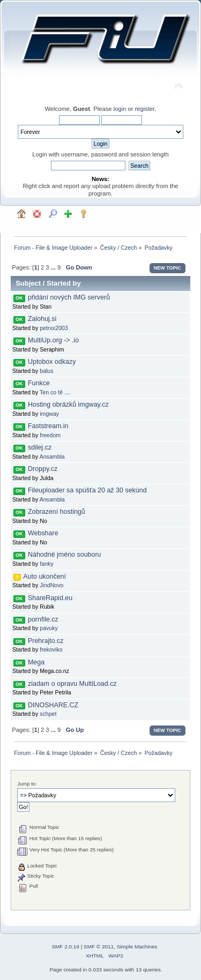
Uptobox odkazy (52, 362)
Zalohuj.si (42, 319)
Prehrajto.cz (46, 641)
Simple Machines (137, 947)
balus (46, 371)
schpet (48, 714)
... (54, 267)
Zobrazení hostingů (57, 512)
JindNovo (51, 585)
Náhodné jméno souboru (65, 555)
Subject (28, 283)
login (120, 109)
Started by (64, 283)
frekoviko (51, 649)
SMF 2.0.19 (65, 947)
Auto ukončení (44, 577)
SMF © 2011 (99, 947)
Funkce (39, 383)
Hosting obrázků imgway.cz (68, 405)
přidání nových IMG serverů (69, 297)
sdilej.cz (40, 447)
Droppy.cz (43, 469)
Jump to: (27, 784)
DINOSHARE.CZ (53, 705)
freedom (50, 435)
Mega (36, 662)
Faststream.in (48, 426)
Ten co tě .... (55, 392)
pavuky (49, 628)
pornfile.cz (43, 619)
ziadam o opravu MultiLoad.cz (72, 684)
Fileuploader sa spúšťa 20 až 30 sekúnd (87, 490)
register (145, 109)
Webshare (43, 533)
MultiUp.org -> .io (53, 340)
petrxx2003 (54, 328)
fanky (46, 564)
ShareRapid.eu (50, 598)
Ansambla (52, 457)
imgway (49, 414)
